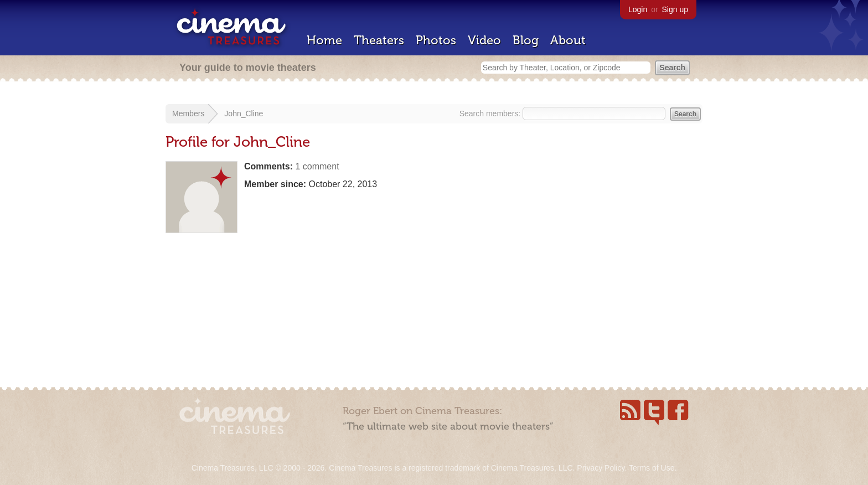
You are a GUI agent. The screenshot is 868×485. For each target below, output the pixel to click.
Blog (526, 40)
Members (188, 113)
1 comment (317, 166)
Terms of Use (652, 468)
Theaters (379, 40)
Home (324, 40)
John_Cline (244, 113)
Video (484, 40)
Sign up (675, 9)
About (568, 40)
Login (638, 9)
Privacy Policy (601, 468)
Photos (436, 40)
